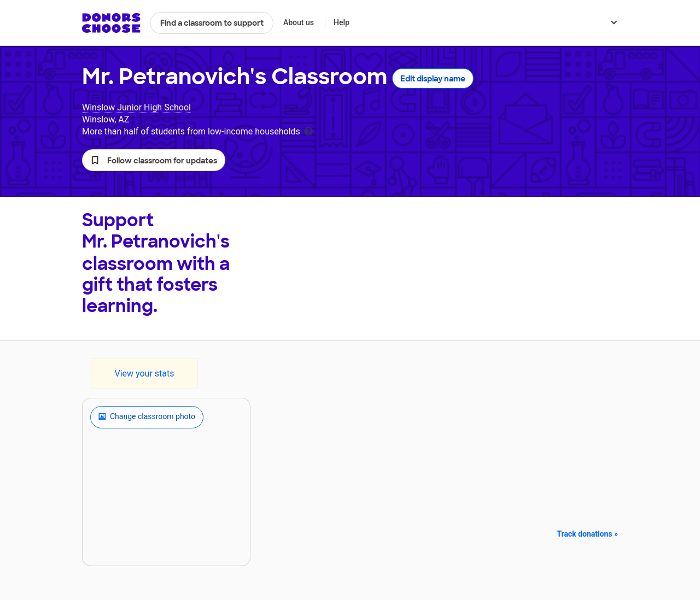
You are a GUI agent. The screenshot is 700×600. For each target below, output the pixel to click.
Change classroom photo (147, 417)
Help (342, 22)
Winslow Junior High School (136, 107)
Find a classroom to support (212, 23)
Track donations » (587, 534)
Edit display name (433, 79)
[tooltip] (308, 130)
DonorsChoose (111, 23)
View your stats (144, 373)
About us (299, 22)
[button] (154, 160)
